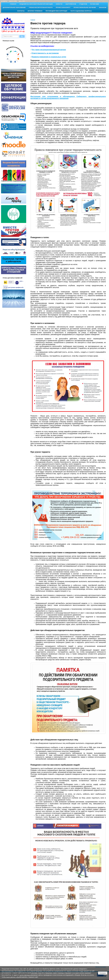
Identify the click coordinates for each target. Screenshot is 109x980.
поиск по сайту (13, 1)
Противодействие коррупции (56, 11)
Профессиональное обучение (85, 8)
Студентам (83, 4)
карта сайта (22, 1)
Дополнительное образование (14, 8)
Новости (59, 4)
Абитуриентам (71, 4)
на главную (4, 1)
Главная (13, 4)
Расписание (95, 4)
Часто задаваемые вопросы (81, 11)
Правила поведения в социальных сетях (49, 57)
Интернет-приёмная (35, 11)
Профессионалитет (63, 8)
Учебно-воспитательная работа (41, 8)
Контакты (21, 11)
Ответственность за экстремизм (45, 53)
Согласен (103, 973)
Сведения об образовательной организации (36, 4)
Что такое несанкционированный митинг (49, 50)
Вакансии (103, 8)
